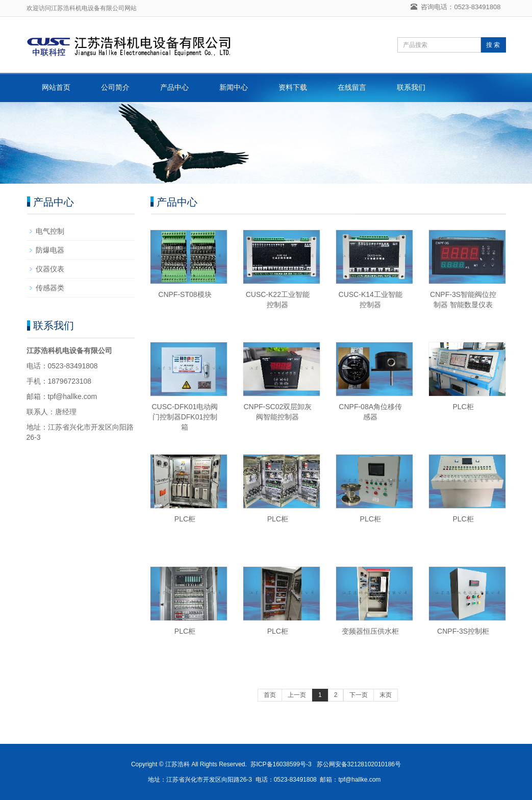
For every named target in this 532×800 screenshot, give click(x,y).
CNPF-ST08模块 (185, 294)
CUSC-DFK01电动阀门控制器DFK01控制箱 (185, 417)
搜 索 (493, 45)
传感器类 (50, 288)
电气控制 (50, 231)
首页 (270, 695)
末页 (386, 695)
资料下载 (293, 87)
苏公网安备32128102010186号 (359, 764)
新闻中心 (234, 87)
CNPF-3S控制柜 (463, 631)
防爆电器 (50, 250)
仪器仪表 (50, 269)
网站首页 (56, 87)
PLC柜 (463, 407)
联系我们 (411, 87)
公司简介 (115, 87)
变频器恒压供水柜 (370, 631)
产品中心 (174, 87)
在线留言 (352, 87)
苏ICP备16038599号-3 (281, 764)
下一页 (359, 695)
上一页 (297, 695)
